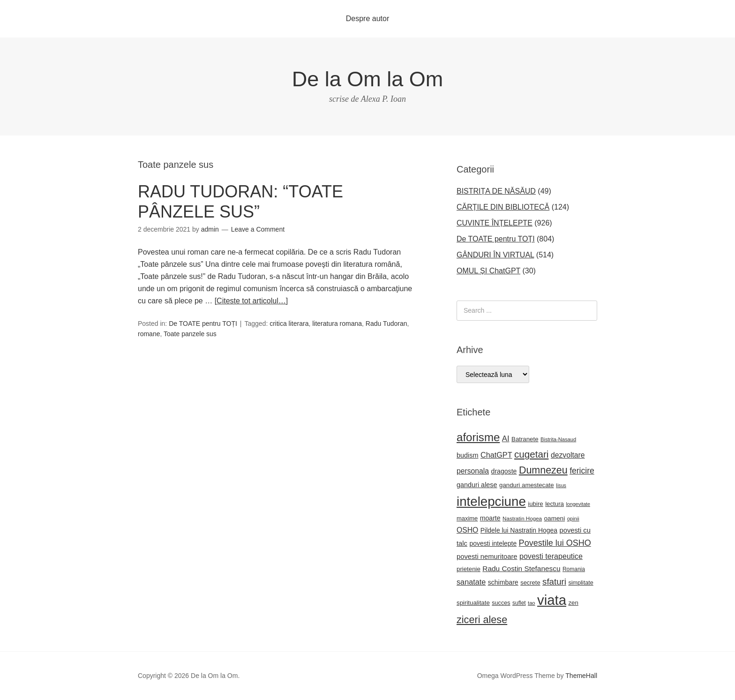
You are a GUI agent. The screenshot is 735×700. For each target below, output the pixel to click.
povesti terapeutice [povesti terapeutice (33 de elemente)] (551, 556)
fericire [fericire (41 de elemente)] (582, 471)
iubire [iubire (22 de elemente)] (535, 504)
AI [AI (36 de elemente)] (506, 439)
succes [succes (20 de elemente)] (501, 603)
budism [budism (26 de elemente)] (468, 455)
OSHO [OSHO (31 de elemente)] (467, 530)
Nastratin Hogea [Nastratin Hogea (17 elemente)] (522, 518)
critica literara (289, 324)
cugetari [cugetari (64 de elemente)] (531, 454)
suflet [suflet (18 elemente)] (519, 603)
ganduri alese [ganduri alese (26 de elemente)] (477, 485)
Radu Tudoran (386, 324)
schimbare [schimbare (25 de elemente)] (503, 582)
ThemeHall (581, 676)
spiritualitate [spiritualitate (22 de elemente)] (473, 603)
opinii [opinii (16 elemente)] (573, 519)
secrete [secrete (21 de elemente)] (530, 583)
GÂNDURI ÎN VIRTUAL (495, 255)
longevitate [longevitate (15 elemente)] (578, 504)
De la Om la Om (368, 79)
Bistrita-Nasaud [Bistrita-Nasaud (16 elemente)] (558, 439)
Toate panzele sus (190, 334)
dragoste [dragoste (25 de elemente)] (504, 471)
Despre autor (368, 19)
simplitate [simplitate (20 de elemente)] (581, 583)
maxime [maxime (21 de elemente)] (467, 518)
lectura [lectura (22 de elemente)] (555, 504)
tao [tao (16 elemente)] (532, 603)
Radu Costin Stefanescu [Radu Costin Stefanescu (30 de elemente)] (521, 568)
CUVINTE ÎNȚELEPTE (495, 223)
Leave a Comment (258, 229)
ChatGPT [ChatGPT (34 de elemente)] (496, 455)
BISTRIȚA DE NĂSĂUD (496, 191)
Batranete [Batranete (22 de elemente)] (525, 439)
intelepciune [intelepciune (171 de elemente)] (491, 501)
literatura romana (337, 324)
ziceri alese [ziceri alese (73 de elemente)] (482, 620)
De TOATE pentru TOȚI (203, 324)
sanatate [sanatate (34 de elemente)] (471, 582)
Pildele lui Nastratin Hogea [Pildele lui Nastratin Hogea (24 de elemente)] (519, 530)
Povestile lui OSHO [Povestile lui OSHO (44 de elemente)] (555, 543)
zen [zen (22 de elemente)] (573, 603)
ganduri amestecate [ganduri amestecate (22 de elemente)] (527, 485)
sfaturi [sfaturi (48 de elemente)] (554, 582)
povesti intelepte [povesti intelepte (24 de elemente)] (493, 543)
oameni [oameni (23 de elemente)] (555, 518)
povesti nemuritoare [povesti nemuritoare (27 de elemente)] (487, 557)
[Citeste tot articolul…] (251, 301)
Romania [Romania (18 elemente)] (574, 569)
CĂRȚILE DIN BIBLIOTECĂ (503, 207)
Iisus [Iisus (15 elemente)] (561, 485)
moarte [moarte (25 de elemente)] (490, 518)
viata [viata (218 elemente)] (552, 600)
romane (149, 334)
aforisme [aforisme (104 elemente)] (478, 437)
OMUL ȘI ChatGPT (488, 271)
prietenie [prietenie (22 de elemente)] (469, 569)
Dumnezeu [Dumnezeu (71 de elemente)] (543, 470)
